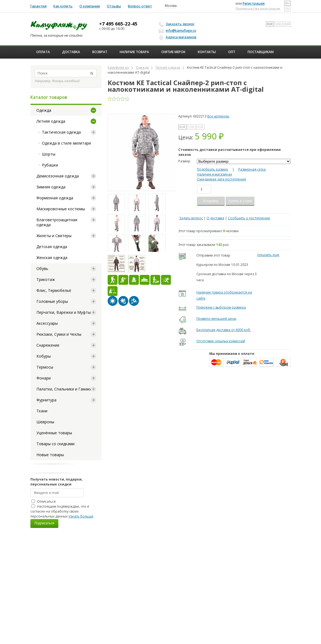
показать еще (268, 255)
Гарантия (38, 6)
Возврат (100, 52)
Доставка (71, 52)
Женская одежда (52, 258)
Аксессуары (47, 323)
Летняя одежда (51, 121)
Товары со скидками (55, 444)
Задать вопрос (191, 218)
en (287, 9)
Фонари (44, 378)
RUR (270, 24)
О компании (90, 6)
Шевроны (45, 422)
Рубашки (50, 165)
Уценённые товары (54, 433)
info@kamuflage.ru (178, 31)
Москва (171, 6)
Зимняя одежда (51, 187)
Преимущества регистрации (258, 8)
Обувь (42, 268)
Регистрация (254, 3)
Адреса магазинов (178, 37)
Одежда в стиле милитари (66, 143)
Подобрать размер (213, 169)
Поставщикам (261, 52)
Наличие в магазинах (214, 174)
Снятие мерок (173, 52)
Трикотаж (46, 279)
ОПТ (232, 52)
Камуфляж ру (118, 67)
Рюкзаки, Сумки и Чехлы (59, 334)
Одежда (44, 110)
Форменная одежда (55, 198)
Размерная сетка (252, 169)
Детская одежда (52, 247)
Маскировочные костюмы (61, 209)
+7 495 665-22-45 (118, 24)
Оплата (43, 52)
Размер (184, 161)
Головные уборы (52, 301)
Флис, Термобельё (54, 290)
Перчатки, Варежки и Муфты (64, 312)
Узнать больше (81, 516)
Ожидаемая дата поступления (221, 179)
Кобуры (44, 356)
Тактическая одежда (61, 132)
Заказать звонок (177, 24)
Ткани (42, 411)
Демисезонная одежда (58, 176)
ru (287, 3)
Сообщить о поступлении (249, 218)
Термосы (45, 367)
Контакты (207, 52)
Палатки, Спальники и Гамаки (64, 389)
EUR (287, 24)
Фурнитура (46, 400)
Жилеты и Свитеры (54, 236)
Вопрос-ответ (140, 6)
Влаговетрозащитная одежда (57, 222)
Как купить (63, 6)
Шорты (49, 154)
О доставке (215, 218)
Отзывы (114, 6)
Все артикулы (218, 116)
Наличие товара (134, 52)
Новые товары (50, 455)
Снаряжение (48, 345)
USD (279, 24)
